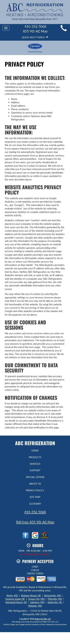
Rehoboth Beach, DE (16, 602)
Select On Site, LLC (43, 619)
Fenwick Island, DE (15, 599)
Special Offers (35, 477)
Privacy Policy (35, 490)
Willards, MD (35, 606)
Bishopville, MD (53, 595)
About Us (35, 484)
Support (35, 470)
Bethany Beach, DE (31, 595)
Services (35, 464)
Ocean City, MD (36, 599)
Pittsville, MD (55, 599)
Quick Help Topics (35, 37)
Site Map (35, 497)
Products (35, 457)
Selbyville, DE (55, 602)
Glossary (35, 504)
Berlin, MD (12, 595)
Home (35, 450)
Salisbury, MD (37, 602)
